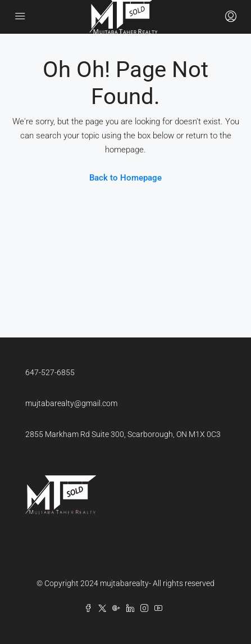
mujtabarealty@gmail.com (71, 403)
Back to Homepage (126, 178)
